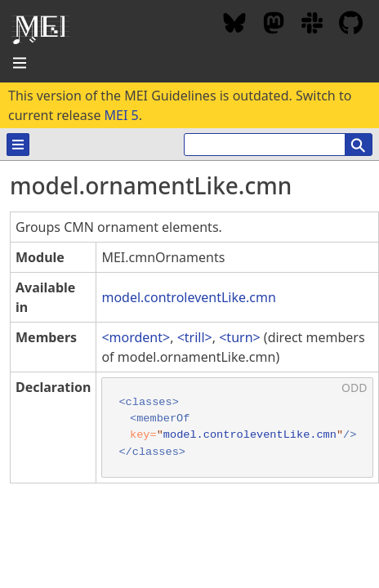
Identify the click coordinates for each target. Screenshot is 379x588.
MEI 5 (122, 115)
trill (195, 337)
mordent (136, 337)
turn (239, 337)
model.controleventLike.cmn (188, 297)
